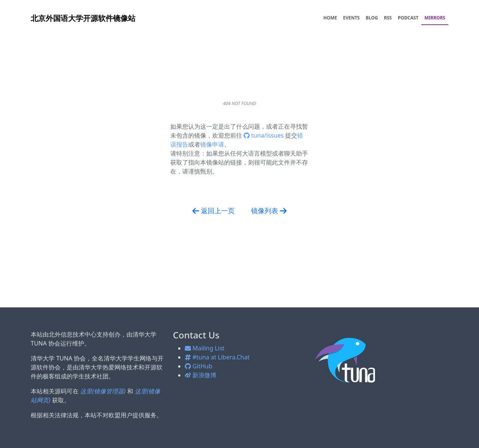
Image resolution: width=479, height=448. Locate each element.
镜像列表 (269, 211)
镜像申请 (212, 144)
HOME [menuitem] (330, 18)
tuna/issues (264, 135)
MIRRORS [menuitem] (435, 18)
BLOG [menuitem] (372, 18)
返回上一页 (213, 211)
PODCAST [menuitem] (408, 18)
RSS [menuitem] (388, 18)
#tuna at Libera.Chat (217, 357)
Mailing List (205, 348)
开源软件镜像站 (83, 18)
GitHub (199, 366)
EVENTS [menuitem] (352, 18)
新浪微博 (201, 375)
